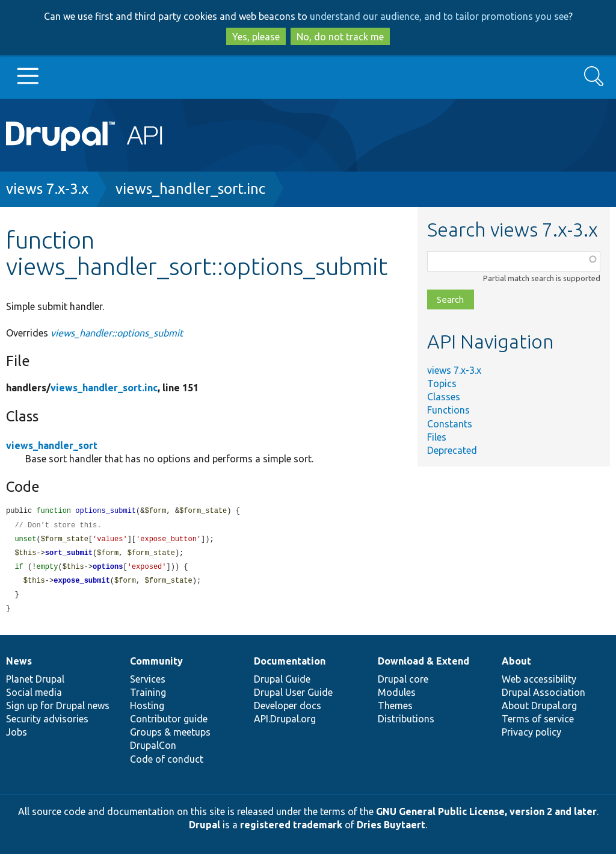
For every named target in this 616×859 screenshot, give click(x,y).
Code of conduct (167, 764)
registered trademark (291, 830)
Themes (395, 710)
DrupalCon (153, 750)
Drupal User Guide (293, 697)
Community (156, 666)
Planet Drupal (35, 684)
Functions (448, 410)
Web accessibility (539, 684)
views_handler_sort (52, 445)
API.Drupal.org (285, 724)
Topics (442, 383)
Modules (397, 697)
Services (148, 684)
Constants (450, 424)
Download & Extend (423, 666)
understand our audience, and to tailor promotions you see (439, 16)
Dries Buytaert (391, 830)
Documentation (290, 666)
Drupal (205, 830)
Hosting (147, 710)
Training (148, 697)
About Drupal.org (539, 710)
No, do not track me (340, 37)
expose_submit (82, 584)
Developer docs (288, 710)
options (108, 570)
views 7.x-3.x (47, 189)
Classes (444, 397)
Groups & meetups (170, 737)
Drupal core (403, 684)
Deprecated (452, 450)
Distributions (406, 724)
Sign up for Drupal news (58, 710)
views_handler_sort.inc (190, 189)
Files (437, 437)
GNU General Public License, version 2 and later (486, 816)
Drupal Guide (282, 684)
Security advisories (47, 724)
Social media (34, 697)
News (19, 666)
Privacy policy (531, 737)
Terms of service (538, 724)
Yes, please (256, 37)
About (516, 666)
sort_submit (69, 555)
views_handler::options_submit (117, 333)
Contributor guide (169, 724)
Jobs (17, 737)
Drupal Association (544, 697)
